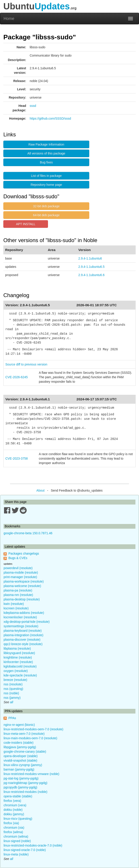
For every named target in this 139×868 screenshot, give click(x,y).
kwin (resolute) (14, 604)
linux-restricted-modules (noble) (25, 792)
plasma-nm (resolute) (18, 595)
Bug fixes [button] (46, 162)
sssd (33, 106)
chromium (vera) (15, 805)
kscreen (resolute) (16, 608)
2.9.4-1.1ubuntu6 (90, 258)
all (12, 702)
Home (9, 19)
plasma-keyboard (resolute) (23, 631)
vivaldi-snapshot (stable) (20, 760)
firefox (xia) (11, 823)
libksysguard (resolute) (19, 653)
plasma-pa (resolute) (18, 590)
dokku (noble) (13, 810)
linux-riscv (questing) (18, 819)
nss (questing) (13, 689)
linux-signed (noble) (17, 841)
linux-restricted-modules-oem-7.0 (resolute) (33, 729)
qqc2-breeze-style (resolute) (23, 644)
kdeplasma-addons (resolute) (24, 613)
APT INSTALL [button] (26, 224)
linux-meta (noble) (16, 854)
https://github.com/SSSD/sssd (50, 118)
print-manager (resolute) (20, 577)
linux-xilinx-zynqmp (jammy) (23, 765)
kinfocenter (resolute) (18, 662)
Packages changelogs (24, 553)
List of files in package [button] (46, 176)
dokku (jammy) (14, 814)
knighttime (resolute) (18, 657)
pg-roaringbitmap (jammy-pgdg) (25, 783)
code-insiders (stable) (19, 743)
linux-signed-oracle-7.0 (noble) (25, 850)
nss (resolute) (13, 684)
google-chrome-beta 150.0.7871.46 (28, 533)
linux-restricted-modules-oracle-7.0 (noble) (33, 845)
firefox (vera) (12, 801)
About (40, 490)
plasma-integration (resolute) (23, 635)
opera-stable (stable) (18, 796)
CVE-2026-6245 (17, 377)
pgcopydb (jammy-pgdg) (20, 787)
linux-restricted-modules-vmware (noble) (31, 774)
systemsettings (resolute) (21, 626)
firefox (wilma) (13, 832)
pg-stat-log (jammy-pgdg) (21, 778)
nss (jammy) (12, 698)
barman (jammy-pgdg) (19, 769)
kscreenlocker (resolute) (20, 617)
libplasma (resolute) (17, 648)
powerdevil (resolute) (18, 568)
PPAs (12, 718)
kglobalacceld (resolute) (20, 666)
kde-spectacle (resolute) (20, 675)
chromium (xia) (14, 828)
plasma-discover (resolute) (22, 640)
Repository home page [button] (46, 185)
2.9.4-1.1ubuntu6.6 (91, 275)
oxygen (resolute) (16, 671)
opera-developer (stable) (21, 756)
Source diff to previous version (26, 364)
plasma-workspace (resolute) (24, 581)
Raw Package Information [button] (46, 144)
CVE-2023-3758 (17, 458)
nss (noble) (11, 693)
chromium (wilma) (16, 836)
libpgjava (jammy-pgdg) (20, 747)
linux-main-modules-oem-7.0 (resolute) (30, 738)
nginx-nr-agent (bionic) (19, 725)
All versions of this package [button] (46, 153)
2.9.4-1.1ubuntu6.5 (91, 267)
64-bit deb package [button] (46, 215)
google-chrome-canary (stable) (25, 752)
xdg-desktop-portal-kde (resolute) (27, 622)
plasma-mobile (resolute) (21, 572)
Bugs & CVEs (18, 558)
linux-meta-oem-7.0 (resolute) (24, 734)
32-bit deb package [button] (46, 206)
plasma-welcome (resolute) (22, 586)
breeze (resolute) (15, 680)
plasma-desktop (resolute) (22, 599)
